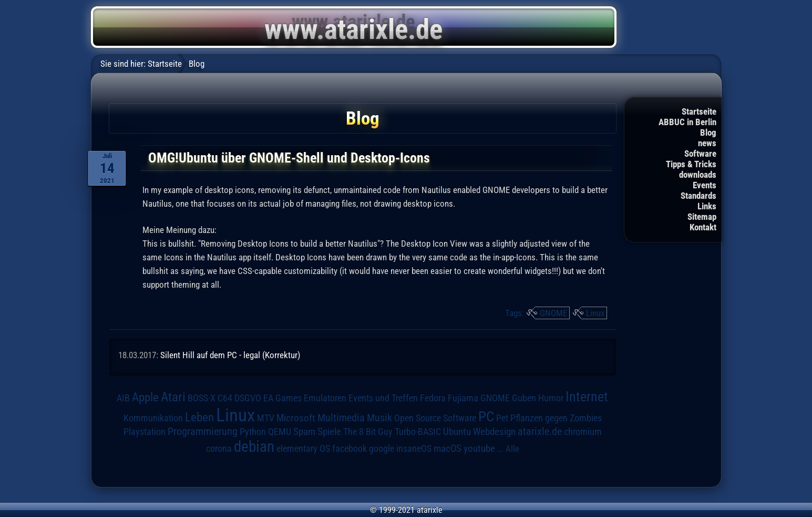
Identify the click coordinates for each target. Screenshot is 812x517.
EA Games (282, 398)
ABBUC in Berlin (687, 122)
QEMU (280, 432)
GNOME (553, 313)
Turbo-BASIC (418, 432)
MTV (266, 418)
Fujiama (463, 398)
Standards (698, 196)
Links (707, 206)
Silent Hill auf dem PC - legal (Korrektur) (230, 355)
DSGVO (248, 398)
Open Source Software (435, 418)
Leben (199, 417)
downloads (698, 175)
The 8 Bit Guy (368, 432)
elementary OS (303, 448)
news (707, 143)
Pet (502, 418)
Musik (379, 418)
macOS (448, 448)
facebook (350, 449)
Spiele (329, 432)
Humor (551, 398)
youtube (479, 448)
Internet (587, 397)
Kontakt (703, 227)
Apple (145, 397)
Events (705, 185)
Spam (304, 432)
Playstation (145, 432)
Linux (595, 313)
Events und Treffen (383, 398)
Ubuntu (457, 432)
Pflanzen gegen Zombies (556, 418)
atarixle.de (540, 432)
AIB (123, 398)
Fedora (433, 398)
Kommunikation (153, 418)
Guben (524, 398)
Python (253, 432)
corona (219, 449)
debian (254, 447)
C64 (225, 398)
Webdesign (494, 432)
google (382, 449)
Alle (512, 449)
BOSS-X (202, 398)
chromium (583, 432)
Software (700, 154)
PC (486, 417)
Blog (708, 133)
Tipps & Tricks (691, 164)
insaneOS (414, 449)
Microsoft (296, 418)
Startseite (699, 111)
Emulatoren (325, 398)
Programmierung (203, 432)
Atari (173, 397)
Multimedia (341, 418)
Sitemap (702, 217)
